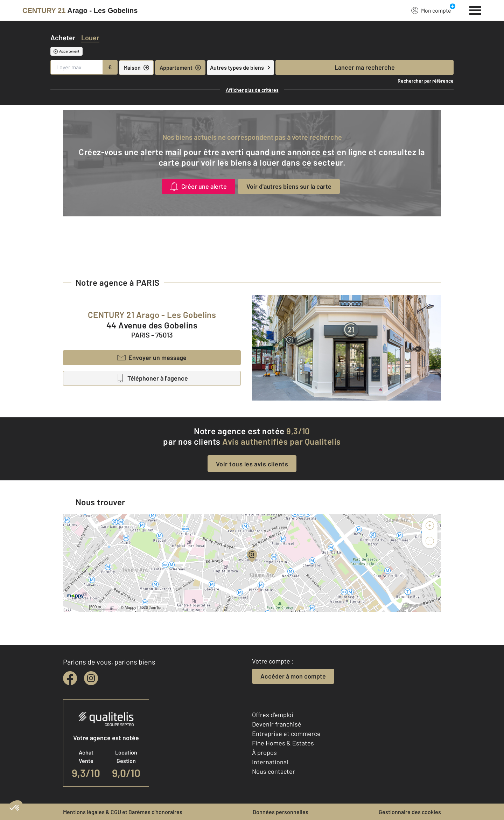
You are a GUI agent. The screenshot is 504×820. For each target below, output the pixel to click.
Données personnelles (281, 812)
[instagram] (91, 678)
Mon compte (431, 10)
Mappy (130, 607)
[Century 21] (80, 11)
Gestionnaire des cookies (410, 812)
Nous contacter (274, 771)
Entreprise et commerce (286, 734)
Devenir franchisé (277, 724)
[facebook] (70, 678)
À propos (264, 752)
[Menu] (475, 9)
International (270, 762)
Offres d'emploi (273, 715)
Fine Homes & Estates (283, 743)
